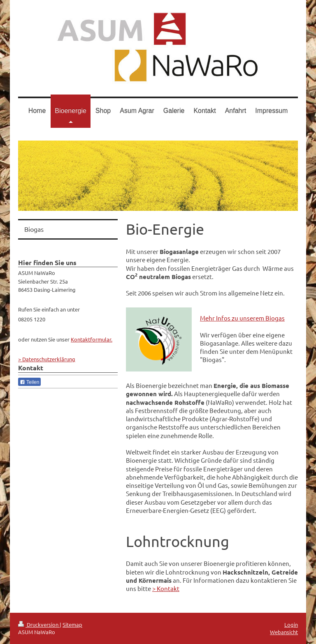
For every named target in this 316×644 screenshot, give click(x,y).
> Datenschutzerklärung (47, 359)
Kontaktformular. (92, 339)
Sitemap (72, 624)
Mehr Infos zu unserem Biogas (242, 318)
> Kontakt (166, 588)
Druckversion (39, 624)
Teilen (29, 382)
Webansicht (284, 632)
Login (291, 624)
